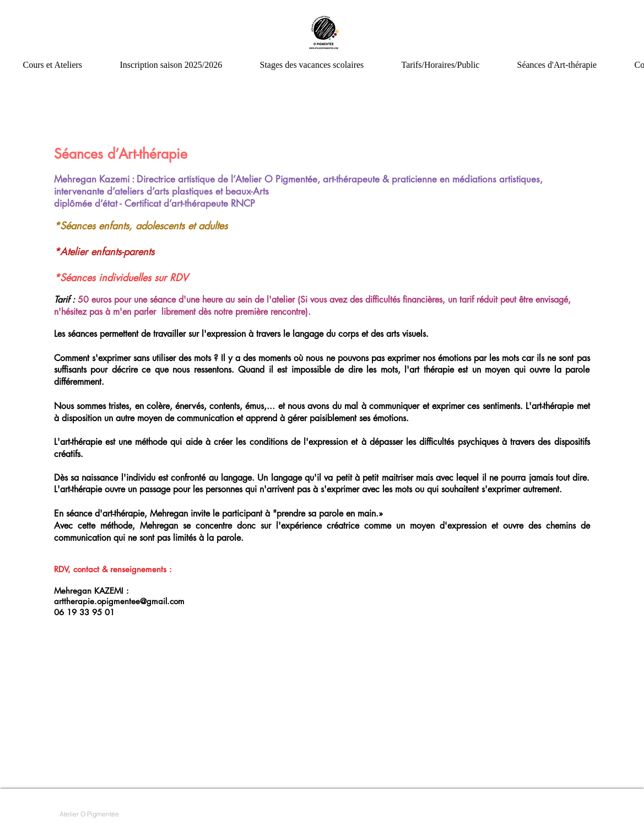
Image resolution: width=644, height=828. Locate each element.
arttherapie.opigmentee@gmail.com (119, 601)
